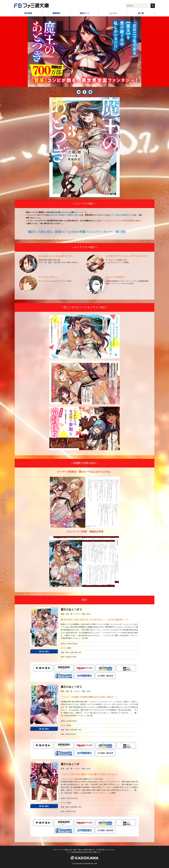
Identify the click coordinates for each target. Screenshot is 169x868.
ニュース (113, 13)
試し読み (44, 651)
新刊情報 (28, 13)
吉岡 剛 (69, 614)
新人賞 (141, 13)
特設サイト (84, 13)
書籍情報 (56, 13)
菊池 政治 (86, 614)
